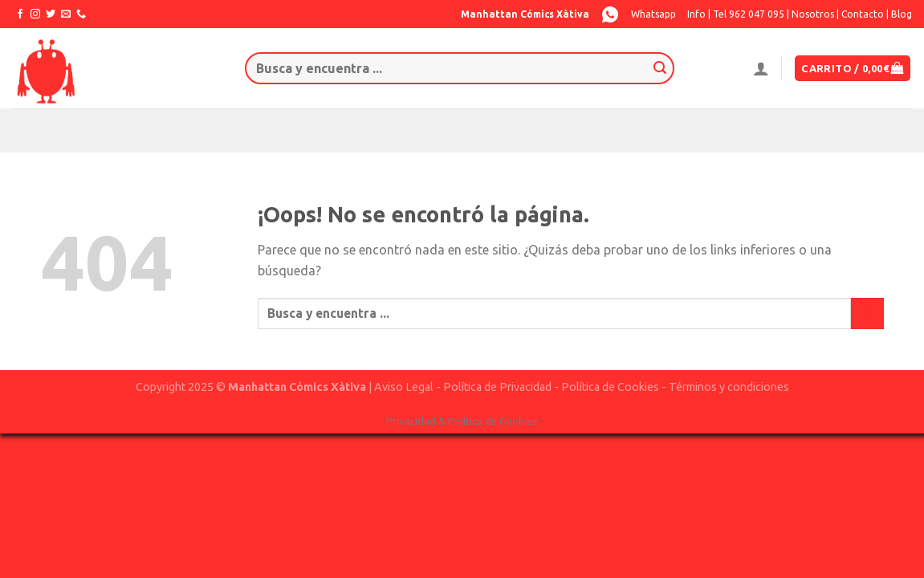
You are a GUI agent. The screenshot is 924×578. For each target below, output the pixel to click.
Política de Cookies (610, 387)
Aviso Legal (404, 387)
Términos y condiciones (729, 387)
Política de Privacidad (497, 387)
